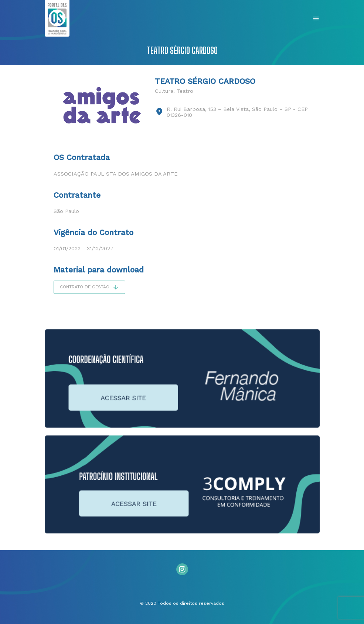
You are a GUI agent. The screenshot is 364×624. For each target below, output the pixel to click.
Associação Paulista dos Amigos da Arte (115, 174)
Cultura (164, 91)
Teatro (185, 91)
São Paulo (66, 211)
